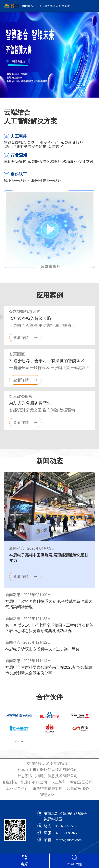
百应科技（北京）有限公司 (25, 782)
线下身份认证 (15, 180)
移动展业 (70, 162)
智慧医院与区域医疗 (45, 162)
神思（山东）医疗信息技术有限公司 (48, 770)
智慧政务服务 (72, 143)
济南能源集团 (57, 763)
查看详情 (21, 338)
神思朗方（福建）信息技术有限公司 (48, 776)
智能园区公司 (82, 782)
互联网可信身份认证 (45, 180)
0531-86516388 (67, 826)
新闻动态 (50, 461)
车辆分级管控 (15, 162)
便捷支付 (86, 162)
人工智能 (59, 782)
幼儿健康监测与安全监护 (27, 146)
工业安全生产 (48, 143)
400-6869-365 (66, 833)
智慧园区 (56, 146)
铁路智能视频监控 (20, 143)
